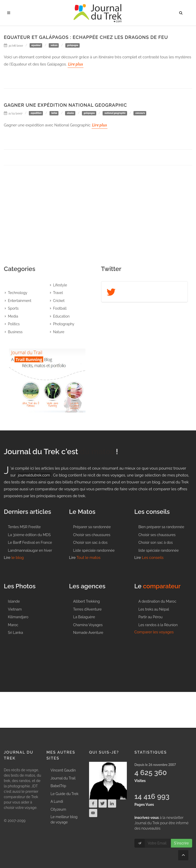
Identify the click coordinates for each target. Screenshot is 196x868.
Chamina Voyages (88, 625)
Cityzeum (58, 809)
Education (61, 316)
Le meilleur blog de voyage (64, 820)
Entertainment (20, 301)
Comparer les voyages (154, 632)
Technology (18, 293)
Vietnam (15, 609)
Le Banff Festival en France (30, 542)
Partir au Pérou (150, 617)
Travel (58, 293)
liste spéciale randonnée (158, 550)
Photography (64, 324)
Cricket (59, 301)
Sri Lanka (15, 633)
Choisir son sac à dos (90, 542)
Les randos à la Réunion (158, 625)
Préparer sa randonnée (92, 527)
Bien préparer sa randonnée (161, 527)
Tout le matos (89, 558)
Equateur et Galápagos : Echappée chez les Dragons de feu (86, 37)
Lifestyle (60, 285)
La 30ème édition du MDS (29, 535)
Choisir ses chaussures (92, 535)
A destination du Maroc (157, 601)
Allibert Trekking (87, 601)
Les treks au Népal (154, 609)
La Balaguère (84, 617)
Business (15, 332)
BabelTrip (58, 786)
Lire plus (76, 64)
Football (60, 308)
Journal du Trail (63, 778)
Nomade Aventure (88, 633)
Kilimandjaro (18, 617)
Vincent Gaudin (63, 770)
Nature (59, 332)
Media (13, 316)
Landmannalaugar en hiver (30, 550)
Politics (14, 324)
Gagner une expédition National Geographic (65, 105)
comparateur (162, 586)
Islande (14, 601)
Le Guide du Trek (64, 794)
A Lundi (57, 801)
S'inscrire (181, 843)
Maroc (13, 625)
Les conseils (153, 558)
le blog (18, 558)
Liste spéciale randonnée (94, 550)
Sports (13, 308)
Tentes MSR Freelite (24, 527)
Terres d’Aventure (88, 609)
